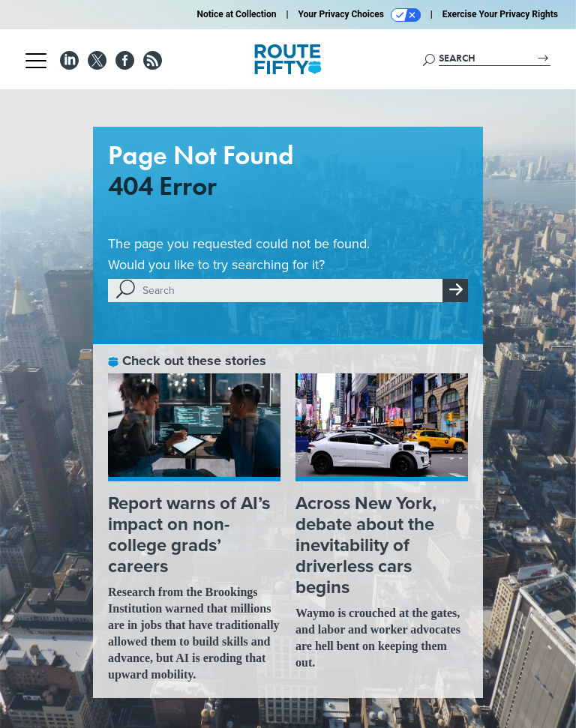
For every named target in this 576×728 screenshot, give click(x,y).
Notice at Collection (236, 14)
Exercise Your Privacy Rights (500, 14)
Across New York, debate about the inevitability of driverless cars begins (366, 545)
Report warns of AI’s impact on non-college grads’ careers (189, 534)
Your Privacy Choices (360, 15)
